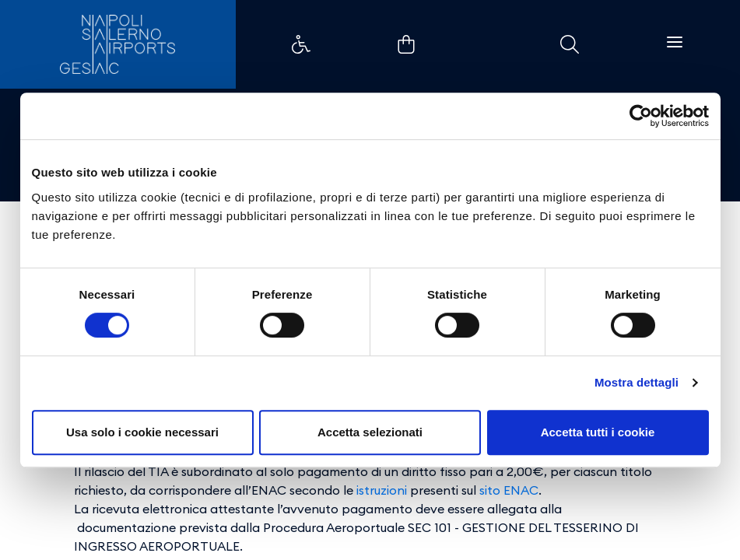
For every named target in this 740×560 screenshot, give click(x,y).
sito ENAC (509, 490)
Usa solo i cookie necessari (142, 432)
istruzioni (382, 490)
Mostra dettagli (637, 382)
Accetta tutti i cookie (598, 432)
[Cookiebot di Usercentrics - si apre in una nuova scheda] (641, 116)
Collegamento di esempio (301, 44)
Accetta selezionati (370, 432)
